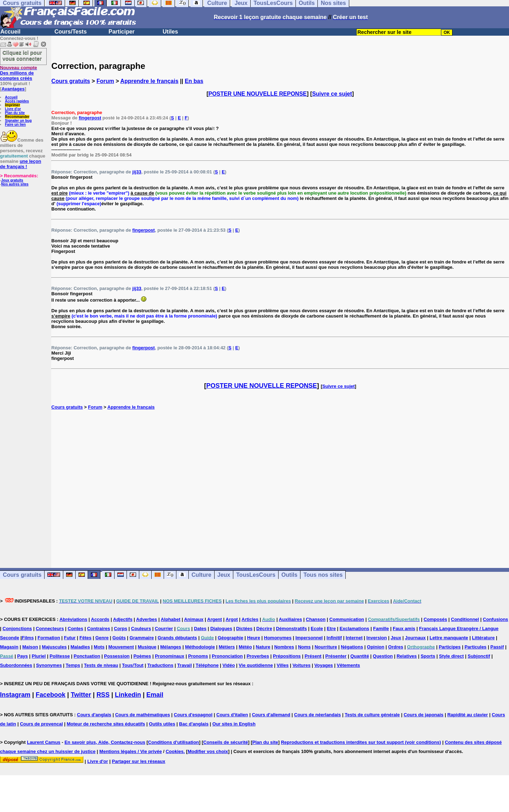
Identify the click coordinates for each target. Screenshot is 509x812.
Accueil (10, 32)
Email (155, 695)
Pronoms (198, 656)
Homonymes (278, 638)
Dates (200, 629)
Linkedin (128, 695)
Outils (289, 575)
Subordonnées (16, 665)
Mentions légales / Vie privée (131, 751)
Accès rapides (17, 101)
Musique (147, 647)
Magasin (9, 647)
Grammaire (142, 638)
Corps (121, 629)
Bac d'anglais (194, 724)
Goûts (119, 638)
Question (383, 656)
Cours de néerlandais (317, 715)
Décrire (264, 629)
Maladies (80, 647)
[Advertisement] (280, 481)
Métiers (227, 647)
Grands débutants (177, 638)
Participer (122, 32)
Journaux (416, 638)
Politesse (60, 656)
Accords (100, 619)
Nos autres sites (15, 184)
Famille (381, 629)
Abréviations (73, 619)
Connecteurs (50, 629)
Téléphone (207, 665)
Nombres (284, 647)
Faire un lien (15, 125)
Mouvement (121, 647)
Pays (22, 656)
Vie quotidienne (256, 665)
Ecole (317, 629)
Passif (497, 647)
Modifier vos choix (208, 751)
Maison (30, 647)
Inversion (377, 638)
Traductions (160, 665)
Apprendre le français (149, 81)
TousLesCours (256, 575)
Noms (304, 647)
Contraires (98, 629)
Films (28, 638)
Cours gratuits (71, 81)
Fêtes (86, 638)
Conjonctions (17, 629)
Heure (254, 638)
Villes (283, 665)
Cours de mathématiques (143, 715)
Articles (250, 619)
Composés (435, 619)
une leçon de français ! (21, 164)
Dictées (244, 629)
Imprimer (13, 105)
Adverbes (147, 619)
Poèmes (142, 656)
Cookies (175, 751)
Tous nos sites (323, 575)
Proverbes (258, 656)
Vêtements (349, 665)
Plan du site (15, 113)
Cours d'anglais (94, 715)
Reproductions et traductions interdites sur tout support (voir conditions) (361, 742)
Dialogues (221, 629)
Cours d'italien (232, 715)
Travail (184, 665)
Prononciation (227, 656)
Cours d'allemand (271, 715)
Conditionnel (465, 619)
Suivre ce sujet (332, 94)
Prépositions (287, 656)
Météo (245, 647)
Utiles (170, 32)
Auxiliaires (291, 619)
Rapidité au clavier (467, 715)
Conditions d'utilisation (174, 742)
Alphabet (171, 619)
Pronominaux (169, 656)
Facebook (51, 695)
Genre (102, 638)
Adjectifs (123, 619)
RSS (103, 695)
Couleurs (141, 629)
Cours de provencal (41, 724)
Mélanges (171, 647)
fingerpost (90, 118)
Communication (347, 619)
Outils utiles (162, 724)
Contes (76, 629)
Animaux (194, 619)
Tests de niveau (101, 665)
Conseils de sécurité (226, 742)
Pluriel (39, 656)
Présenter (336, 656)
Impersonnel (309, 638)
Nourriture (326, 647)
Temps (73, 665)
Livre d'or (13, 109)
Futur (70, 638)
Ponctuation (87, 656)
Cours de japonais (424, 715)
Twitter (81, 695)
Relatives (407, 656)
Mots (99, 647)
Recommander (17, 117)
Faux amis (404, 629)
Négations (352, 647)
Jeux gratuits (12, 180)
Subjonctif (479, 656)
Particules (475, 647)
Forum (105, 81)
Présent (313, 656)
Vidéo (229, 665)
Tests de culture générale (372, 715)
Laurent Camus (44, 742)
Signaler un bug (18, 121)
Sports (428, 656)
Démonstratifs (291, 629)
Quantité (360, 656)
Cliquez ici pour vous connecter (22, 55)
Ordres (396, 647)
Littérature (483, 638)
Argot (232, 619)
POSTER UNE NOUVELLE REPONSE (258, 94)
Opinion (376, 647)
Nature (263, 647)
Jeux (224, 575)
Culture (201, 575)
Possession (117, 656)
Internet (354, 638)
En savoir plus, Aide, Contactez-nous (105, 742)
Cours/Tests (71, 32)
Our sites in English (234, 724)
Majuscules (54, 647)
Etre (331, 629)
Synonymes (49, 665)
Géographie (230, 638)
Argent (215, 619)
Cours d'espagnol (193, 715)
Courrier (164, 629)
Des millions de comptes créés (19, 73)
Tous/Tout (133, 665)
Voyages (324, 665)
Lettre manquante (449, 638)
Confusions (496, 619)
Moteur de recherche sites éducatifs (106, 724)
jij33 (137, 172)
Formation (49, 638)
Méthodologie (200, 647)
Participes (450, 647)
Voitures (301, 665)
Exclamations (355, 629)
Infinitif (334, 638)
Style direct (451, 656)
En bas (194, 81)
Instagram (15, 695)
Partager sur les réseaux (138, 761)
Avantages (13, 89)
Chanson (316, 619)
